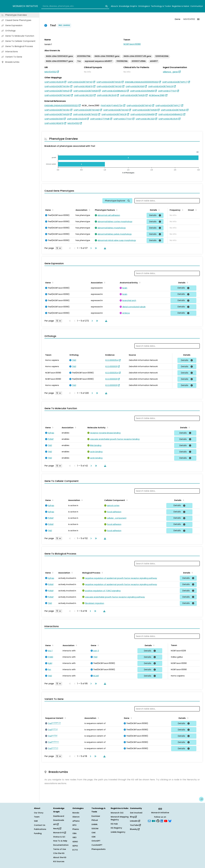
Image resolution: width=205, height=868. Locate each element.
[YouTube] (166, 821)
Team (37, 817)
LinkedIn (135, 821)
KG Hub (114, 824)
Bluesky (135, 829)
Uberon (76, 817)
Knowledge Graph (128, 6)
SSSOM (95, 829)
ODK (94, 837)
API (56, 824)
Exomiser (96, 816)
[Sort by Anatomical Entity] (139, 282)
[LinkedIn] (162, 821)
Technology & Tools (161, 6)
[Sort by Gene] (52, 210)
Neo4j (57, 829)
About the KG (60, 857)
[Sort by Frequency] (182, 210)
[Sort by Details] (159, 210)
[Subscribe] (149, 821)
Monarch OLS (117, 813)
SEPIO (75, 846)
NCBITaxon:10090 (132, 44)
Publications (40, 829)
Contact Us (40, 825)
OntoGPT (96, 841)
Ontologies (144, 6)
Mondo (76, 813)
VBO (74, 837)
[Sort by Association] (89, 210)
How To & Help (60, 841)
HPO (74, 825)
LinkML (95, 824)
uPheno (76, 821)
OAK (94, 833)
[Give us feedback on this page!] (201, 799)
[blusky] (170, 821)
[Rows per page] (59, 248)
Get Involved (136, 813)
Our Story (39, 813)
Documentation (61, 845)
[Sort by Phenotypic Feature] (116, 210)
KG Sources (59, 861)
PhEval (95, 820)
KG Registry (116, 828)
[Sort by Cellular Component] (127, 500)
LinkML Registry (118, 832)
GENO (75, 842)
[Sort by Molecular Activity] (107, 427)
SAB (36, 821)
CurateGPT (97, 845)
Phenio (76, 829)
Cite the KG (59, 853)
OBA (74, 833)
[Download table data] (104, 248)
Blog (133, 817)
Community (197, 6)
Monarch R (60, 833)
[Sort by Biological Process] (102, 573)
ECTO (75, 850)
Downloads (59, 820)
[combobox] (75, 6)
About (114, 6)
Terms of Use (60, 849)
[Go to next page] (90, 248)
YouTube (135, 825)
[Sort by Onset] (196, 210)
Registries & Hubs (181, 6)
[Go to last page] (95, 248)
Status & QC (59, 837)
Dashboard (59, 816)
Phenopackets (99, 849)
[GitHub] (158, 821)
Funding (38, 833)
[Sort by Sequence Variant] (65, 718)
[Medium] (154, 821)
